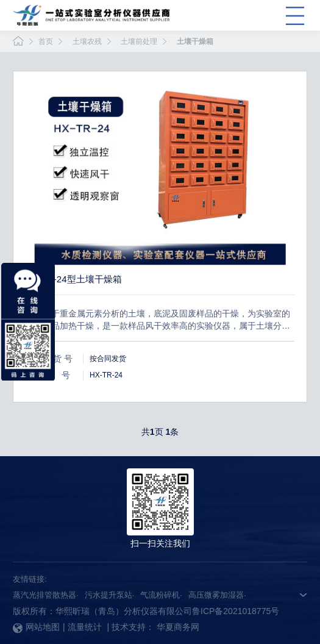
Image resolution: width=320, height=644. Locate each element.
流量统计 (85, 627)
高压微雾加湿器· (217, 595)
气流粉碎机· (161, 595)
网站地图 (36, 627)
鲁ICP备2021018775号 (236, 611)
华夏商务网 (178, 627)
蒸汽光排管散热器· (46, 595)
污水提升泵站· (110, 595)
